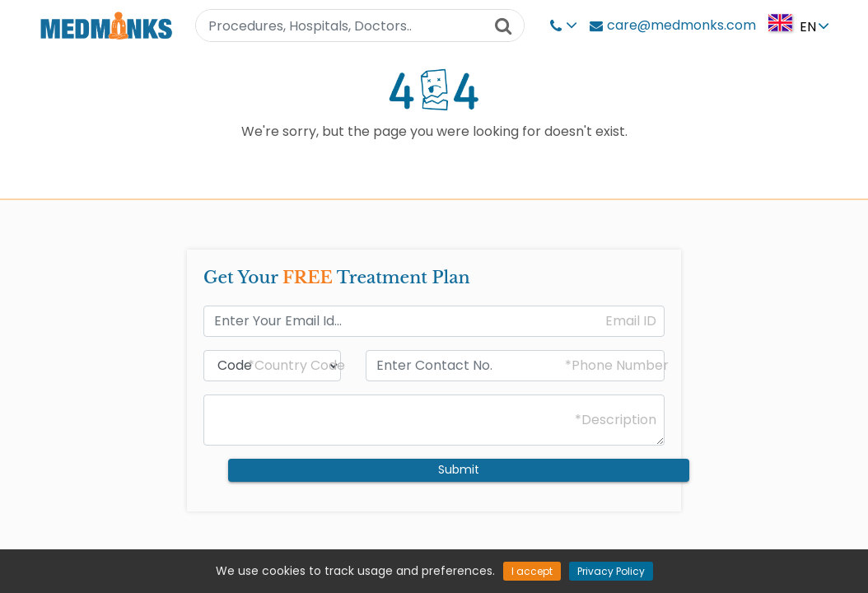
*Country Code (296, 366)
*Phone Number (617, 366)
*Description (616, 420)
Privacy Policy (611, 571)
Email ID (631, 321)
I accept (532, 571)
